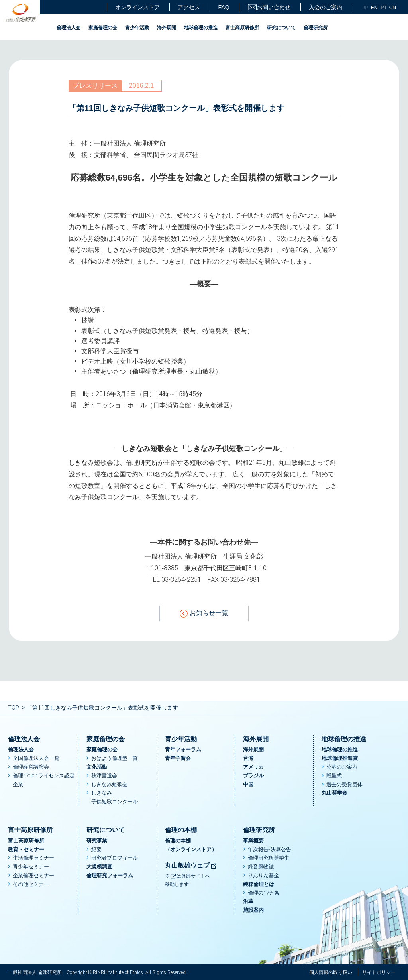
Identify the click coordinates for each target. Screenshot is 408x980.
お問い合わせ (269, 7)
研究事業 (97, 841)
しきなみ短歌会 (109, 784)
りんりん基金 (263, 875)
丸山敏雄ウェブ (191, 865)
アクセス (189, 7)
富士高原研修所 (242, 28)
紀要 (96, 849)
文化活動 (97, 767)
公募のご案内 (342, 767)
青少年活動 (137, 28)
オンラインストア (137, 7)
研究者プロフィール (115, 858)
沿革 (248, 901)
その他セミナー (31, 884)
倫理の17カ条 (264, 893)
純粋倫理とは (259, 884)
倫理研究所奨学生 (269, 858)
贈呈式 (334, 776)
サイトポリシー (379, 972)
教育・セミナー (26, 849)
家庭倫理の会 (103, 28)
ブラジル (253, 776)
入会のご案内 (326, 7)
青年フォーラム (183, 749)
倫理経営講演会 (31, 767)
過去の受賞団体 (344, 784)
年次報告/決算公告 (270, 849)
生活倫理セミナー (33, 858)
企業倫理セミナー (33, 875)
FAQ (224, 7)
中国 (248, 784)
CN (393, 8)
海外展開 (167, 28)
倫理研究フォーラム (110, 875)
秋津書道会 (104, 776)
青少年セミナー (31, 867)
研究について (281, 28)
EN (374, 8)
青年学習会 (178, 758)
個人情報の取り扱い (331, 972)
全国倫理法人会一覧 (36, 758)
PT (383, 8)
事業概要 (253, 841)
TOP (14, 708)
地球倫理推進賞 (340, 758)
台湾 (248, 758)
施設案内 (253, 910)
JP (365, 8)
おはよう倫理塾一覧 (115, 758)
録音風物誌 (261, 867)
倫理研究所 (316, 28)
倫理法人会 (69, 28)
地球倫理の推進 (201, 28)
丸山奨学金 (334, 793)
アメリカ (253, 767)
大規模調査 (99, 867)
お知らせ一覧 (204, 613)
